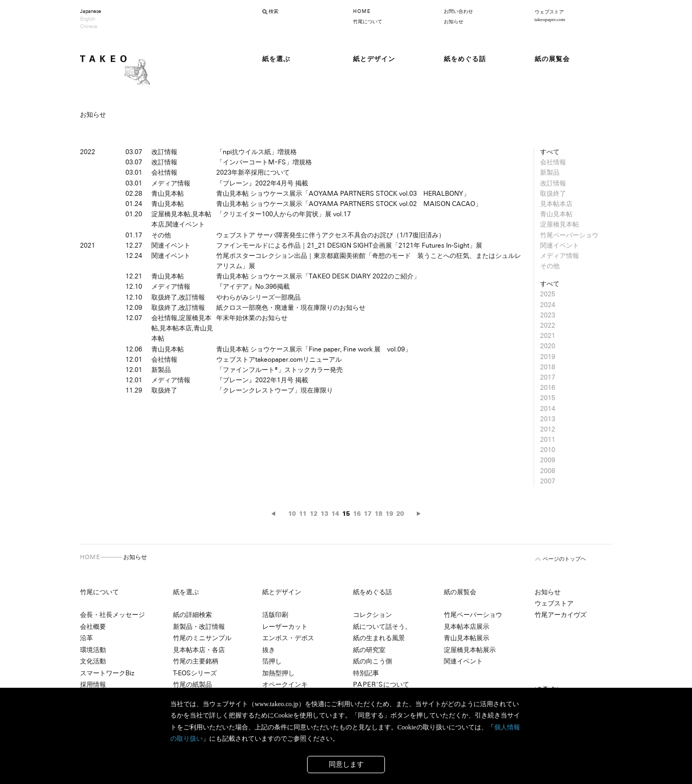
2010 (548, 450)
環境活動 (93, 650)
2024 (548, 305)
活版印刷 (275, 615)
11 (303, 514)
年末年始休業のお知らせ (252, 318)
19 (389, 514)
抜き (269, 650)
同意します (346, 764)
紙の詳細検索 (192, 615)
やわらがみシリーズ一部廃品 (258, 297)
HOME (362, 11)
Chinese (89, 26)
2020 (548, 346)
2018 (548, 367)
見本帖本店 (556, 204)
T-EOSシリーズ (195, 673)
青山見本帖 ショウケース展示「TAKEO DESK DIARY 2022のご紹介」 (318, 276)
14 (335, 514)
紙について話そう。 (382, 627)
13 (324, 514)
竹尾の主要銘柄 (196, 661)
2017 (548, 377)
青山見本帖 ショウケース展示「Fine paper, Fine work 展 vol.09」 (314, 349)
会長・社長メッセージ (112, 615)
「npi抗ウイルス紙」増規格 (257, 152)
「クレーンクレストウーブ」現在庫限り (275, 390)
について (381, 685)
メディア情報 (560, 256)
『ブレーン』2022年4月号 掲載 (262, 183)
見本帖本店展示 (467, 627)
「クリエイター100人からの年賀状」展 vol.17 (284, 214)
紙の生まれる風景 (379, 638)
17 (368, 514)
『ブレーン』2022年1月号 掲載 (262, 380)
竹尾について (368, 22)
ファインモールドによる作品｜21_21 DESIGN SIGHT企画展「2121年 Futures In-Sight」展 (352, 245)
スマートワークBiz (107, 673)
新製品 (550, 172)
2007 (548, 481)
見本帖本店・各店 (199, 650)
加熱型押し (278, 673)
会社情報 (553, 162)
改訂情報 (553, 183)
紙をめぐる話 (372, 592)
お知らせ (454, 22)
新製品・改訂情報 (199, 627)
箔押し (272, 661)
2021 (548, 336)
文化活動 (93, 661)
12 (314, 514)
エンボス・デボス (288, 638)
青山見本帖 (556, 214)
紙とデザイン (282, 592)
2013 (548, 419)
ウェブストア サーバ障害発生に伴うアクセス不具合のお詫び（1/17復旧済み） (331, 235)
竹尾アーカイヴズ (561, 615)
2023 (548, 315)
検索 (274, 11)
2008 (548, 471)
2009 (548, 460)
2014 (548, 409)
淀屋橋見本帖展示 (470, 650)
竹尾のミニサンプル (202, 638)
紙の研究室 (369, 650)
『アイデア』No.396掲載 (253, 287)
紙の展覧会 (460, 592)
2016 (548, 388)
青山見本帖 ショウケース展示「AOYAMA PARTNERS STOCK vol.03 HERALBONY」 (343, 194)
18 (378, 514)
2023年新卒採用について (253, 172)
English (88, 19)
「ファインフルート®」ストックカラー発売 (280, 370)
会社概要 (93, 627)
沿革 (86, 638)
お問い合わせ (458, 11)
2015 (548, 398)
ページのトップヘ (564, 559)
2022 (548, 325)
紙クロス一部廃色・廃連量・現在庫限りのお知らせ (291, 308)
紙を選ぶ (186, 592)
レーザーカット (285, 627)
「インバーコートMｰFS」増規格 (264, 162)
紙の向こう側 (372, 661)
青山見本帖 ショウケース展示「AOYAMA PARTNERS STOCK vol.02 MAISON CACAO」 (349, 204)
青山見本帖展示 (467, 638)
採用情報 (93, 685)
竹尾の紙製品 (192, 685)
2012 (548, 429)
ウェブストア (554, 603)
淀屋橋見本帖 (560, 224)
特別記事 (366, 673)
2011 (548, 440)
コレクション (372, 615)
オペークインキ (285, 685)
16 (357, 514)
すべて (550, 152)
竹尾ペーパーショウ (569, 235)
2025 (548, 294)
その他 (550, 266)
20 (400, 514)
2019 (548, 357)
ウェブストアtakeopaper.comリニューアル (279, 360)
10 (292, 514)
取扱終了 (553, 194)
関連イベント (560, 245)
